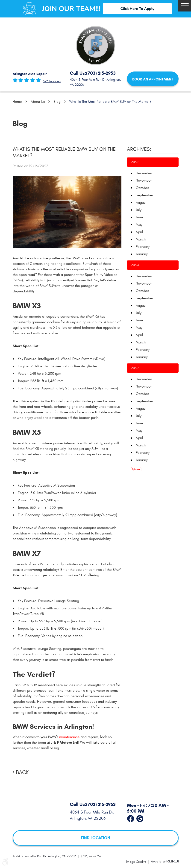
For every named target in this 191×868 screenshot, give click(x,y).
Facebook (131, 818)
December (144, 173)
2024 (135, 265)
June (139, 217)
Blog (57, 102)
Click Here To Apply (137, 9)
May (139, 225)
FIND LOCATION (95, 838)
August (141, 203)
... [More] (134, 469)
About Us (38, 102)
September (144, 195)
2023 (135, 368)
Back (22, 773)
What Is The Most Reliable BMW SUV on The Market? (110, 102)
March (141, 239)
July (139, 210)
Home (17, 102)
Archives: (139, 149)
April (139, 232)
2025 (135, 162)
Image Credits (137, 862)
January (142, 254)
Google (140, 818)
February (143, 247)
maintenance (69, 737)
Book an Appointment (153, 79)
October (142, 188)
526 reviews (52, 81)
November (144, 180)
